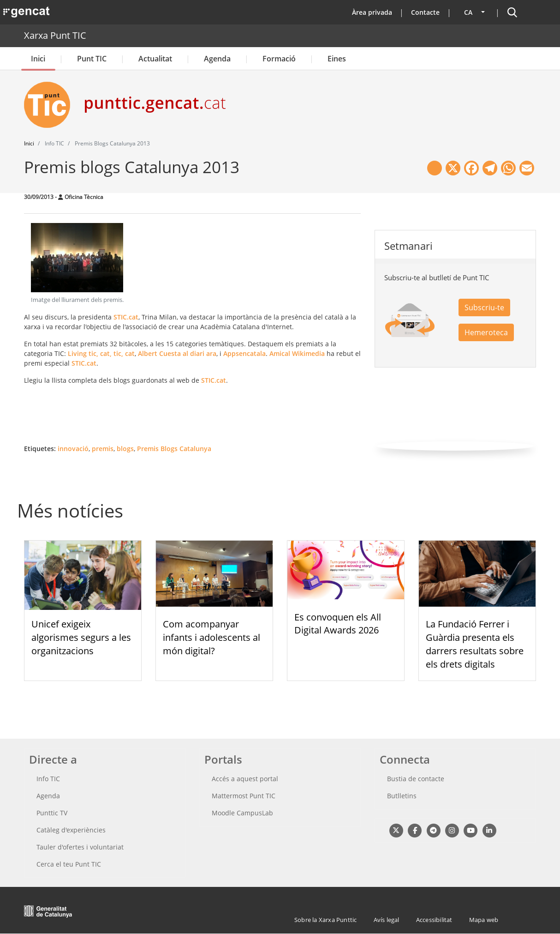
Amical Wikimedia (297, 353)
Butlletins (402, 796)
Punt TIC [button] (92, 59)
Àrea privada (372, 12)
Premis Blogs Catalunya (174, 449)
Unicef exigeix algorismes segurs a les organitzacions (81, 637)
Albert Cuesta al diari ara (177, 353)
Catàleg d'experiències (71, 830)
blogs (125, 449)
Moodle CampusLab (242, 813)
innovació (73, 449)
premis (103, 449)
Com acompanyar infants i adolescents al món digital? (211, 637)
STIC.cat (126, 317)
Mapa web (484, 920)
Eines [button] (337, 59)
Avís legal (387, 920)
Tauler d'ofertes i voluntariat (80, 847)
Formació (279, 59)
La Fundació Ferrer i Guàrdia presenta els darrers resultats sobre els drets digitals (475, 644)
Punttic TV (52, 813)
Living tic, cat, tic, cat (101, 353)
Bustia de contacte (416, 779)
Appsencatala (244, 353)
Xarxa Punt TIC (55, 35)
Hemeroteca (486, 332)
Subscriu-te (484, 307)
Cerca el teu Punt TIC (69, 864)
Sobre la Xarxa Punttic (325, 920)
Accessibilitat (434, 920)
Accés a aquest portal (245, 779)
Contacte (425, 12)
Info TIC (48, 779)
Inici (38, 59)
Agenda (217, 59)
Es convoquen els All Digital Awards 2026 (338, 624)
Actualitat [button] (155, 59)
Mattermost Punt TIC (244, 796)
